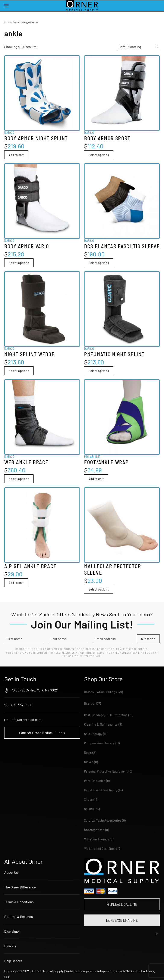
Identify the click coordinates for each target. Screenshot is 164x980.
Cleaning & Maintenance (101, 724)
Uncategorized (94, 830)
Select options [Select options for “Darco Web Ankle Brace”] (19, 479)
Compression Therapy (100, 743)
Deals (88, 752)
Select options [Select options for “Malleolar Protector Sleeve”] (99, 589)
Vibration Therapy (97, 839)
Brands (89, 703)
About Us (11, 872)
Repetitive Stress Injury (101, 790)
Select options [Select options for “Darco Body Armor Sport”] (99, 155)
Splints (89, 809)
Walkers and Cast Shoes (101, 848)
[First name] (24, 639)
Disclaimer (12, 931)
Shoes (89, 799)
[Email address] (112, 639)
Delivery (10, 946)
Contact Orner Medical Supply (42, 733)
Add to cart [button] (16, 155)
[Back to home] (82, 6)
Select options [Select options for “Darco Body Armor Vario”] (19, 263)
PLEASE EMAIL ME (122, 920)
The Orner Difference (20, 887)
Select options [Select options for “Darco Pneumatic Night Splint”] (99, 371)
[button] (6, 6)
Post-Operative (95, 781)
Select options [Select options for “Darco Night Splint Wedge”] (19, 371)
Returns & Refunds (19, 917)
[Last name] (68, 639)
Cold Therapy (93, 734)
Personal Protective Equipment (106, 771)
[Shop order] (138, 47)
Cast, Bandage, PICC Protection (106, 715)
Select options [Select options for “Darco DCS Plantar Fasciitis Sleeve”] (99, 263)
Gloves (89, 762)
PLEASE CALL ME (122, 904)
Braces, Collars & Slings (100, 692)
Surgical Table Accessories (103, 820)
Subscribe (148, 639)
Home (8, 22)
